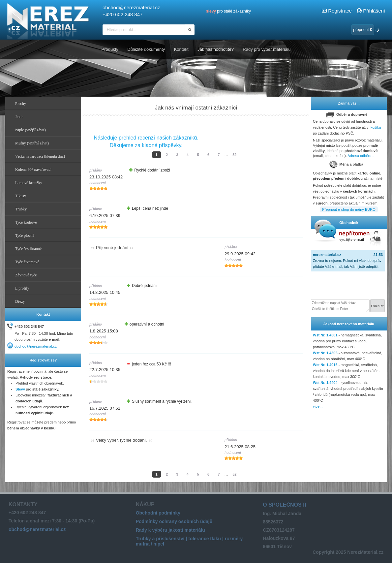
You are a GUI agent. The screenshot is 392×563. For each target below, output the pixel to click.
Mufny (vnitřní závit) (32, 143)
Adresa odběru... (361, 156)
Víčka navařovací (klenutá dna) (40, 156)
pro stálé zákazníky (228, 11)
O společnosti (285, 505)
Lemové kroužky (29, 183)
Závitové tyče (26, 275)
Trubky (21, 209)
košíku (376, 127)
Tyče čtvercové (27, 262)
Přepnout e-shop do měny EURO (349, 209)
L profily (22, 288)
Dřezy (20, 301)
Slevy (20, 389)
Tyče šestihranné (28, 249)
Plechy (21, 104)
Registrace (340, 11)
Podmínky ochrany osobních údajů (174, 521)
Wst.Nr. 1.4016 (325, 365)
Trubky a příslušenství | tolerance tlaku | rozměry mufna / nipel (189, 541)
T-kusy (21, 196)
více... (318, 406)
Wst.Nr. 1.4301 (325, 335)
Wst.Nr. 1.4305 (325, 353)
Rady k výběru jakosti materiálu (170, 530)
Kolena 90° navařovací (33, 170)
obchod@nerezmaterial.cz (131, 7)
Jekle (19, 117)
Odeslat (377, 306)
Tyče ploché (25, 235)
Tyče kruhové (26, 222)
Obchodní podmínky (158, 513)
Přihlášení (371, 11)
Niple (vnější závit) (30, 130)
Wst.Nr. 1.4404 (325, 383)
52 (234, 155)
